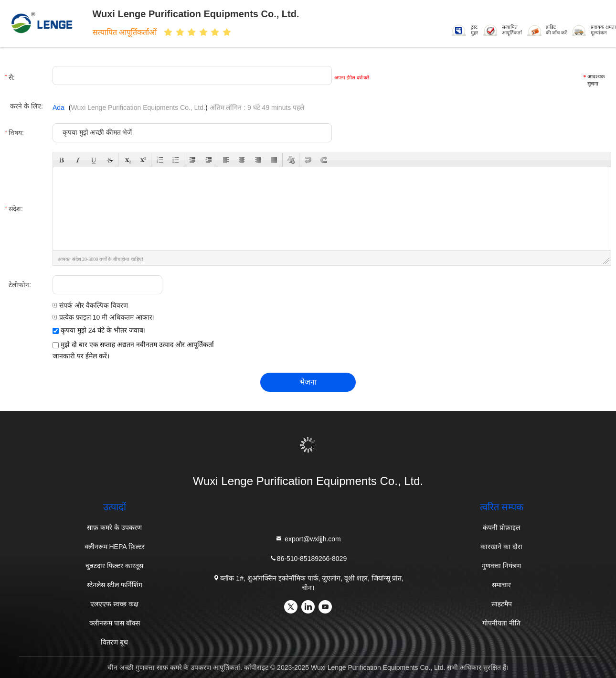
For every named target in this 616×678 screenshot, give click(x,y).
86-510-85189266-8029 (308, 558)
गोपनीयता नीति (501, 623)
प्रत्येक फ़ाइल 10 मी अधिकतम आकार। (104, 317)
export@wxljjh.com (308, 539)
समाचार (501, 585)
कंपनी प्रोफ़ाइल (501, 527)
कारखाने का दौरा (501, 547)
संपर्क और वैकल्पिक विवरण (90, 305)
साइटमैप (502, 604)
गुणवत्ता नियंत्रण (501, 566)
